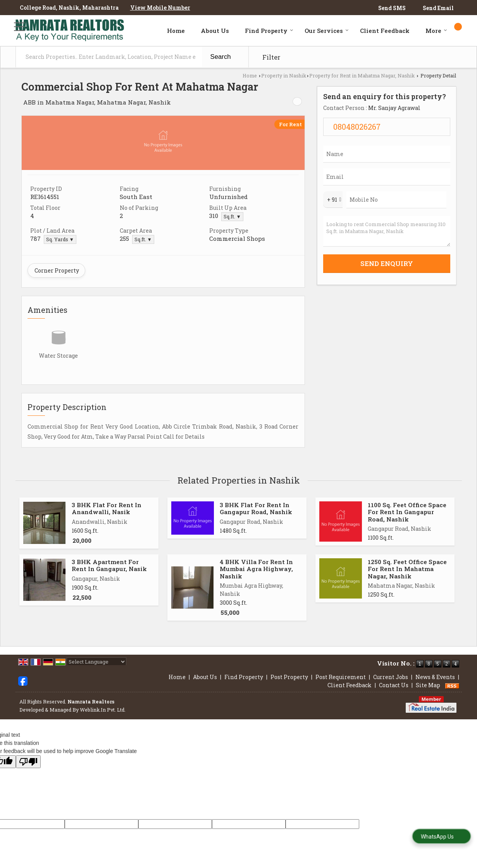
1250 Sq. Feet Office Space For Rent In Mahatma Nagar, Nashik (407, 569)
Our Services (327, 31)
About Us (215, 31)
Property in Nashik (284, 75)
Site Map (428, 685)
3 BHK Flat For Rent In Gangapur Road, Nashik (256, 508)
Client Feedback (385, 31)
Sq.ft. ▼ (232, 216)
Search (221, 57)
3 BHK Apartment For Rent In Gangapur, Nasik (109, 565)
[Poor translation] (28, 762)
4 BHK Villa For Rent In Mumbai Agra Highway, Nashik (256, 569)
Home (176, 31)
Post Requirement (341, 677)
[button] (160, 8)
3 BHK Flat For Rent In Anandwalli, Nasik (107, 508)
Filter (271, 57)
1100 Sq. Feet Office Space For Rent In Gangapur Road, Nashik (407, 512)
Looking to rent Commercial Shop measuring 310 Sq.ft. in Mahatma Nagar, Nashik (387, 231)
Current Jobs (391, 677)
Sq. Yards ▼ (60, 239)
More (436, 31)
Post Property (289, 677)
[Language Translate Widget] (96, 662)
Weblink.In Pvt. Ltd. (103, 710)
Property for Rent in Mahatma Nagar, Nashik (362, 75)
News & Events (435, 677)
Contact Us (394, 685)
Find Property (269, 31)
